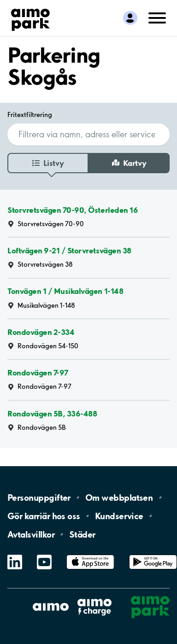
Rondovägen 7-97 (38, 372)
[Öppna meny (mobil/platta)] (157, 17)
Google (153, 555)
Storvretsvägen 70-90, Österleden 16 (73, 210)
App (90, 555)
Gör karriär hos (44, 516)
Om (119, 498)
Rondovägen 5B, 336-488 (52, 413)
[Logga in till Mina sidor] (130, 18)
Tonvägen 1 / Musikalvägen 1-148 (65, 291)
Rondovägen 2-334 (41, 332)
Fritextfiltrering (30, 115)
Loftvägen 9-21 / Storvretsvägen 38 (69, 250)
